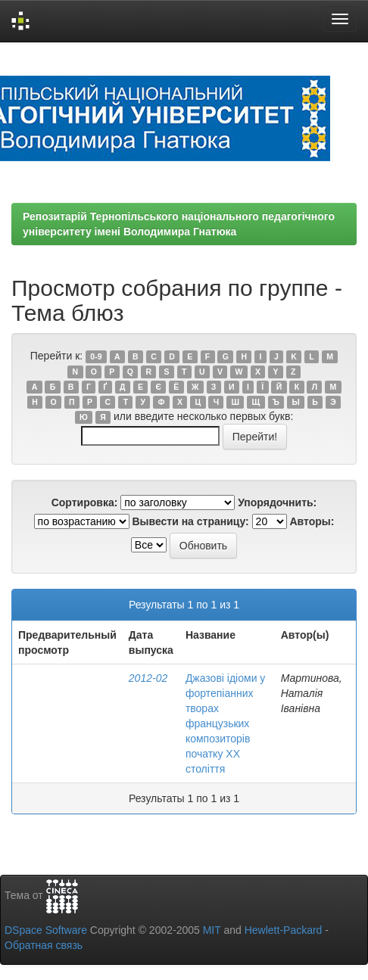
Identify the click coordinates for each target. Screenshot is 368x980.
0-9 (96, 356)
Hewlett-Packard (284, 930)
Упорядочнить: (277, 502)
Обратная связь (44, 945)
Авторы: (312, 521)
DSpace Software (46, 930)
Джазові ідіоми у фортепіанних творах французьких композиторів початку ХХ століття (225, 723)
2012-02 (148, 678)
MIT (212, 930)
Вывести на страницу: (190, 521)
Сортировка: (85, 502)
